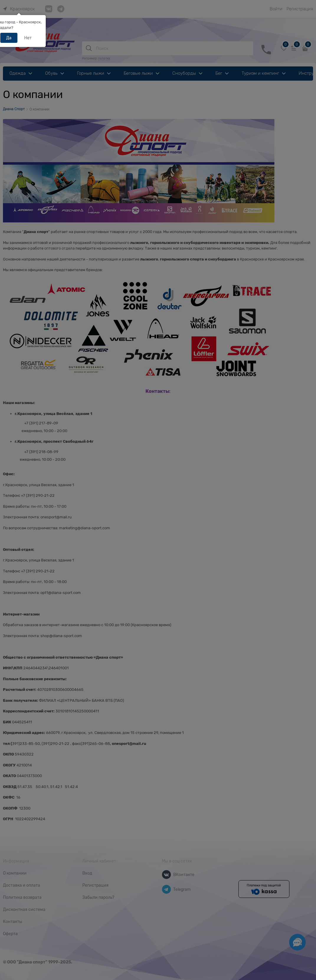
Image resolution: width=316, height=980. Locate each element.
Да (9, 38)
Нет (28, 38)
